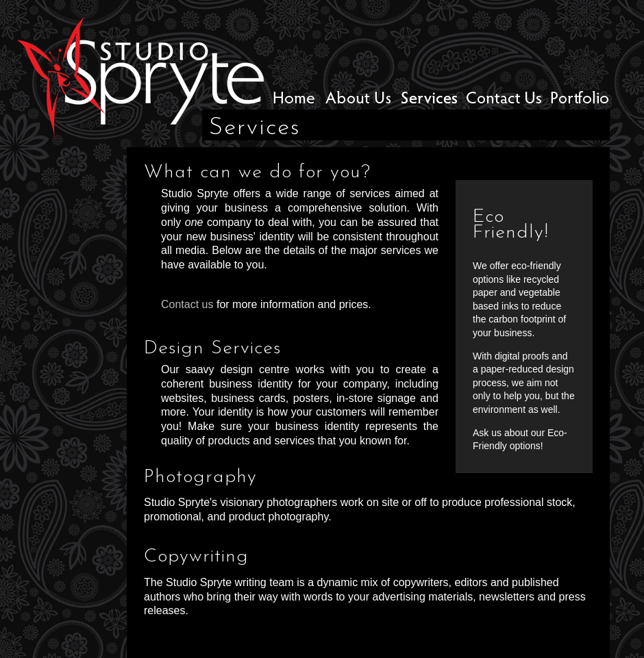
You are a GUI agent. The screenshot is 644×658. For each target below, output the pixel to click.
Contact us (187, 304)
